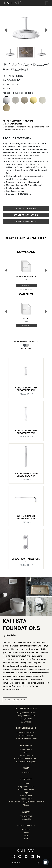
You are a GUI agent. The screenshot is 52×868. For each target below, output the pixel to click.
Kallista (6, 121)
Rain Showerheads (14, 124)
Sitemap (26, 805)
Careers (26, 784)
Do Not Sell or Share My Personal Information (26, 802)
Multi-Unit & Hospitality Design (26, 759)
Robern (26, 833)
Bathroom (16, 121)
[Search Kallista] (23, 863)
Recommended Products (26, 342)
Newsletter (26, 772)
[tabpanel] (26, 462)
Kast (26, 839)
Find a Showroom (26, 209)
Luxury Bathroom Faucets (26, 713)
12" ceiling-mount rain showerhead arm (26, 475)
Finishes (26, 753)
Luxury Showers (26, 719)
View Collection (15, 700)
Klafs (26, 836)
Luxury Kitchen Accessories (26, 739)
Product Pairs (26, 349)
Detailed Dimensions (26, 215)
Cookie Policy (26, 799)
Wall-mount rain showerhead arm (26, 518)
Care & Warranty (26, 222)
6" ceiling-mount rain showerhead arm (26, 432)
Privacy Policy (26, 796)
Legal (26, 793)
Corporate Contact (26, 787)
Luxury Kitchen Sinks (26, 735)
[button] (46, 862)
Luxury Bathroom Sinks (26, 716)
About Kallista (26, 750)
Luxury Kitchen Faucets (26, 732)
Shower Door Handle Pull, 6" (26, 560)
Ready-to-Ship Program (26, 762)
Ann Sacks (26, 830)
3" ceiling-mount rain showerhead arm (26, 389)
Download (26, 285)
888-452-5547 (26, 816)
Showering (28, 121)
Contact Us (26, 819)
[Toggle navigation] (47, 3)
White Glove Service (26, 790)
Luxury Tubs (26, 722)
